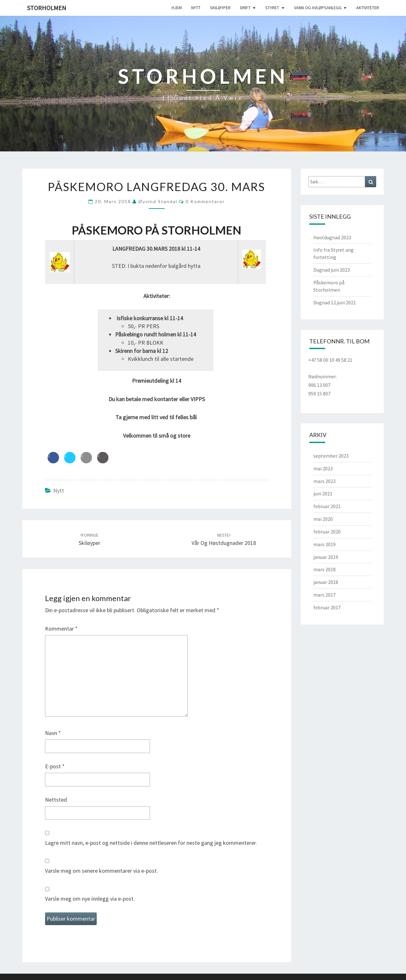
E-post (55, 766)
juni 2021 (323, 493)
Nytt (196, 8)
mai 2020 (323, 519)
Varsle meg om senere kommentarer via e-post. (101, 871)
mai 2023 (323, 468)
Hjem (177, 8)
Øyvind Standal (158, 201)
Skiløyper (220, 8)
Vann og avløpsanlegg (318, 8)
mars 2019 (324, 544)
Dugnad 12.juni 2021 (335, 302)
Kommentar (61, 629)
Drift (245, 8)
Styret (272, 8)
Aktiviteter (368, 8)
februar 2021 (327, 506)
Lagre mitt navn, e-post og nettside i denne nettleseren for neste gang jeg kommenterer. (151, 843)
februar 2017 (327, 607)
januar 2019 (326, 557)
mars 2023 (324, 481)
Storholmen (47, 8)
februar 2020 (327, 532)
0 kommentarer (205, 201)
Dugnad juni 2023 (332, 270)
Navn (53, 733)
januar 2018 (326, 582)
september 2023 (331, 456)
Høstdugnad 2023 (332, 237)
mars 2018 (324, 569)
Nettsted (56, 800)
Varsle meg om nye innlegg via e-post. (90, 899)
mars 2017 (324, 595)
